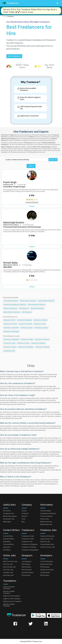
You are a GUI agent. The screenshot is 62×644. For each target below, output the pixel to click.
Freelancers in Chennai (10, 324)
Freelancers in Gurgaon (41, 328)
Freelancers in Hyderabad (11, 328)
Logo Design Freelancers (11, 301)
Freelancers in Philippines (26, 347)
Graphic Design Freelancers (28, 301)
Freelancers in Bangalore (24, 320)
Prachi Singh (10, 182)
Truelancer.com (37, 641)
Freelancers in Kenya (23, 343)
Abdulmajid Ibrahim (14, 223)
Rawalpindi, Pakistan (12, 265)
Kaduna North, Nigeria (12, 225)
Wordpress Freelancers (10, 308)
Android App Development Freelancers (15, 305)
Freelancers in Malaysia (38, 343)
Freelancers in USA (9, 351)
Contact (32, 206)
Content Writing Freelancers (46, 301)
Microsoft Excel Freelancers (12, 312)
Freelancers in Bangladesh (11, 340)
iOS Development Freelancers (37, 305)
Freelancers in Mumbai (40, 320)
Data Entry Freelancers (37, 308)
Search (53, 160)
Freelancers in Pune (40, 324)
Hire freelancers (14, 56)
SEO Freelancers (24, 308)
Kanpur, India (9, 185)
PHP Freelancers (27, 312)
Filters (31, 166)
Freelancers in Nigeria (10, 347)
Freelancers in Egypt (27, 340)
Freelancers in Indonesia (42, 340)
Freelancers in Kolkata (25, 324)
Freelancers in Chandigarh (11, 332)
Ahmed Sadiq (10, 263)
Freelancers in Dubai (26, 328)
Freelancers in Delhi (9, 320)
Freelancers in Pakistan (42, 347)
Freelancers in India (9, 343)
